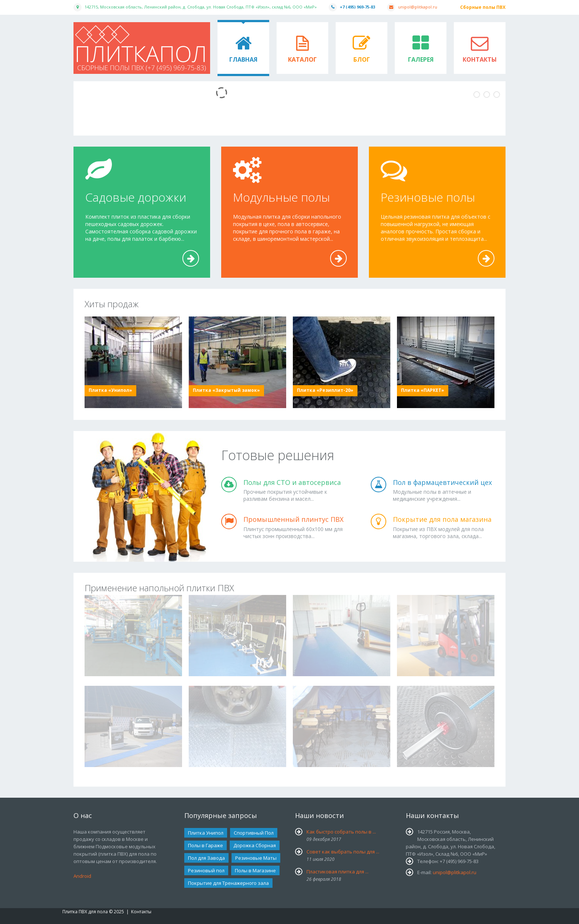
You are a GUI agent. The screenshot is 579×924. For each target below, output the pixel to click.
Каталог (302, 59)
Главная (243, 59)
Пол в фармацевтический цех (442, 482)
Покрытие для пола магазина (442, 519)
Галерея (421, 59)
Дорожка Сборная (255, 845)
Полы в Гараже (205, 845)
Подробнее (191, 266)
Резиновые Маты (256, 858)
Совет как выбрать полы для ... (343, 852)
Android (82, 876)
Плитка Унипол (206, 833)
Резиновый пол (206, 870)
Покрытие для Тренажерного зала (228, 883)
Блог (362, 59)
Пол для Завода (206, 858)
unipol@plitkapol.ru (418, 7)
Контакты (480, 59)
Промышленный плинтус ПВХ (293, 519)
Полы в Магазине (255, 870)
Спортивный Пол (254, 833)
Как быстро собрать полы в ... (341, 832)
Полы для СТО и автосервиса (292, 482)
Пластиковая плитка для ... (338, 872)
